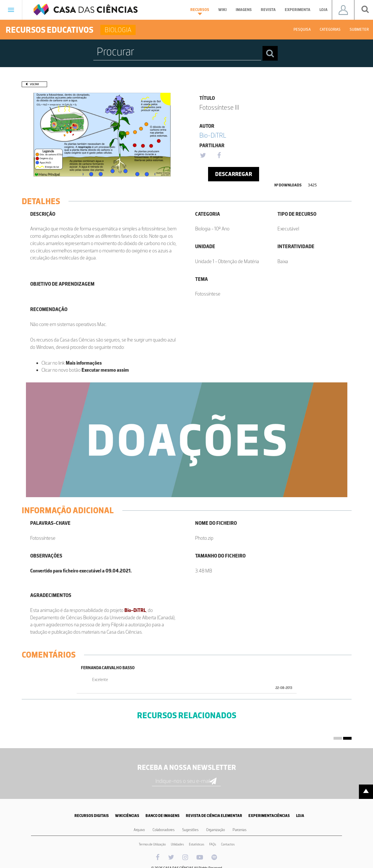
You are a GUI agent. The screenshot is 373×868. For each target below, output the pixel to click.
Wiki (222, 10)
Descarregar (234, 174)
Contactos (228, 844)
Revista (268, 10)
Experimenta (298, 10)
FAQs (213, 844)
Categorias (330, 29)
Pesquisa (302, 29)
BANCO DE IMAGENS (163, 816)
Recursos (200, 11)
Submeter (359, 29)
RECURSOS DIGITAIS (92, 816)
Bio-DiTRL (213, 135)
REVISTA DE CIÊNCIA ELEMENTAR (214, 816)
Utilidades (177, 844)
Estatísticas (197, 844)
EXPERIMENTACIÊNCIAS (269, 816)
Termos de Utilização (152, 844)
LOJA (300, 816)
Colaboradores (164, 830)
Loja (324, 10)
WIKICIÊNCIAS (127, 816)
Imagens (244, 10)
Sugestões (190, 830)
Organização (216, 830)
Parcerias (240, 830)
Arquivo (139, 830)
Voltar (34, 84)
